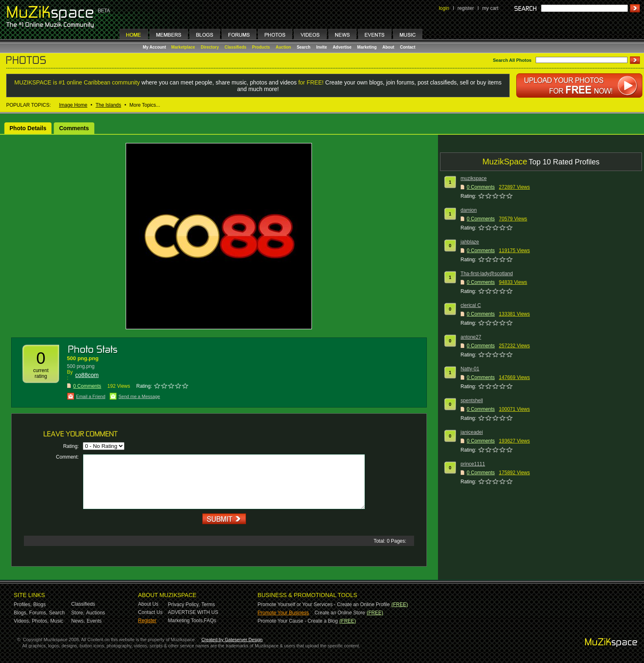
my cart (490, 8)
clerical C (471, 305)
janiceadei (472, 432)
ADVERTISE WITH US (193, 612)
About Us (148, 604)
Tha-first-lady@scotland (487, 274)
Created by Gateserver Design (232, 640)
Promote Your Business (283, 613)
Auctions (96, 613)
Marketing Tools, (186, 621)
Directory (210, 47)
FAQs (210, 621)
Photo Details (28, 128)
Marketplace (183, 47)
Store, (78, 613)
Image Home (73, 105)
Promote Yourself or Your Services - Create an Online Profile (324, 604)
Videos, (22, 621)
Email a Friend (91, 396)
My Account (155, 47)
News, (78, 621)
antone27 (471, 337)
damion (469, 210)
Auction (283, 47)
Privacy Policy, (184, 604)
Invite (321, 47)
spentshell (472, 401)
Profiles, (23, 604)
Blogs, (21, 613)
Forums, (38, 613)
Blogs (40, 604)
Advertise (342, 47)
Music (57, 621)
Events (94, 621)
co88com (87, 375)
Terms (208, 604)
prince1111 (473, 464)
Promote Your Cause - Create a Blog (298, 621)
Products (261, 47)
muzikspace (474, 178)
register (466, 8)
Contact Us (150, 612)
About (388, 47)
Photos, (40, 621)
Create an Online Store (340, 613)
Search (303, 47)
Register (147, 621)
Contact (408, 47)
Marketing (367, 47)
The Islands (108, 105)
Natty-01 (470, 369)
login (444, 8)
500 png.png (83, 358)
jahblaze (470, 242)
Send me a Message (139, 396)
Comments (74, 128)
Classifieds (235, 47)
